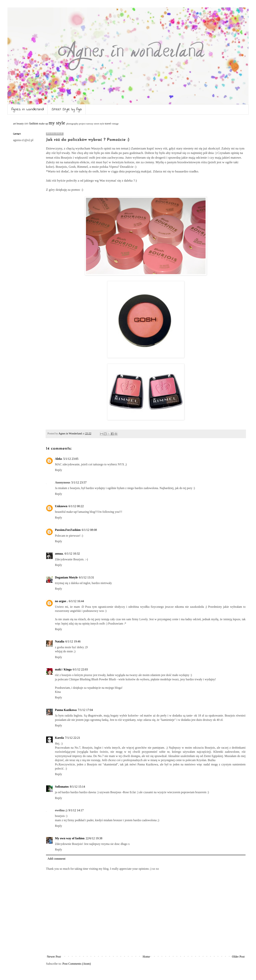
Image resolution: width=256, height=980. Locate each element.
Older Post (238, 957)
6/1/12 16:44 (76, 601)
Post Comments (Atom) (77, 964)
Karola (59, 738)
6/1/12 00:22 (76, 506)
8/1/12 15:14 (77, 787)
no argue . (61, 601)
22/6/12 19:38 (94, 838)
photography (72, 124)
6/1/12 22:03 (80, 669)
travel (108, 124)
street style (99, 124)
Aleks (58, 459)
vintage (115, 124)
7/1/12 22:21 (73, 738)
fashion (34, 123)
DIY (27, 124)
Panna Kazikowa (66, 710)
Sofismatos (62, 787)
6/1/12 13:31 (86, 577)
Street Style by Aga (67, 109)
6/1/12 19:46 (73, 641)
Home (146, 957)
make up (43, 124)
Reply (58, 470)
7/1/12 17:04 (85, 710)
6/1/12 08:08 (89, 530)
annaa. (59, 554)
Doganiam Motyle (66, 577)
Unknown (61, 506)
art (14, 124)
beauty (20, 124)
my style (57, 123)
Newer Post (54, 957)
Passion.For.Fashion (68, 530)
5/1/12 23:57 (79, 482)
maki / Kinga (63, 669)
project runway (86, 124)
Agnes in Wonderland (28, 109)
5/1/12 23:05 (71, 459)
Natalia (60, 641)
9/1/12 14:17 (76, 810)
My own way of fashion (70, 838)
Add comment (56, 859)
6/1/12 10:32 (72, 554)
